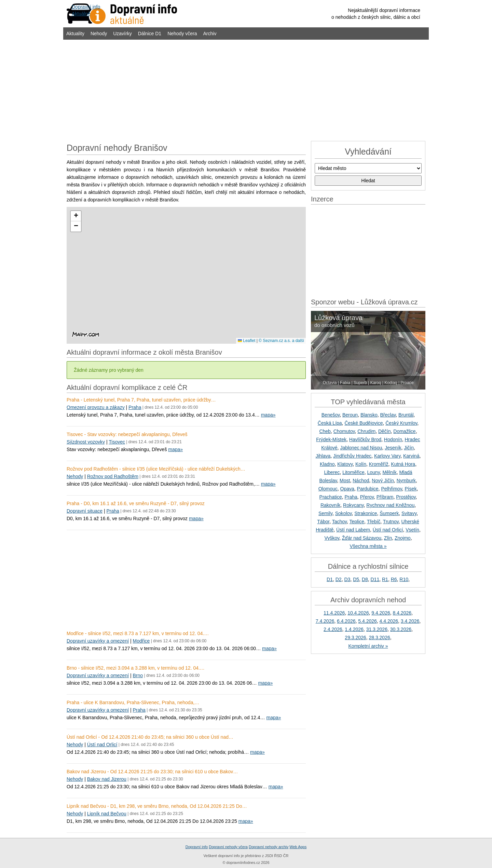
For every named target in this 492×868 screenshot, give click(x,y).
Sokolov (344, 513)
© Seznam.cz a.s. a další (281, 341)
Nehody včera (182, 34)
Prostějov (406, 497)
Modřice (141, 641)
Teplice (357, 522)
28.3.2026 (379, 637)
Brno (138, 675)
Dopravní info (197, 847)
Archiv (210, 34)
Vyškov (332, 538)
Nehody (99, 34)
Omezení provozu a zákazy (96, 407)
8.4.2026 (402, 613)
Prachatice (331, 497)
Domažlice (404, 431)
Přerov (367, 497)
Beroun (350, 415)
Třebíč (374, 522)
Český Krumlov (401, 423)
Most (345, 481)
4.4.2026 (389, 621)
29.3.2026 (355, 637)
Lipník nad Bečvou (107, 814)
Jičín (409, 448)
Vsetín (412, 530)
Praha (135, 407)
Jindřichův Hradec (352, 456)
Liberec (332, 472)
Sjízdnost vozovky (86, 442)
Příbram (385, 497)
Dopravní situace (85, 511)
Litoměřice (353, 472)
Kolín (361, 464)
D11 (375, 579)
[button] (76, 216)
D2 (339, 579)
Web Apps (298, 847)
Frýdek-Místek (331, 439)
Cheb (325, 431)
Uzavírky (122, 34)
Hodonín (393, 439)
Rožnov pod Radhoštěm (113, 476)
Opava (347, 489)
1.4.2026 (354, 629)
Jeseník (393, 448)
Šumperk (389, 513)
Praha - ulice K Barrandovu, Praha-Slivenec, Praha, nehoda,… (133, 702)
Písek (411, 489)
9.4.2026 (381, 613)
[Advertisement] (246, 90)
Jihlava (323, 456)
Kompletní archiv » (368, 646)
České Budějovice (364, 423)
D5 (356, 579)
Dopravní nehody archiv (269, 847)
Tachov (339, 522)
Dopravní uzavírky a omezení (98, 641)
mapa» (268, 415)
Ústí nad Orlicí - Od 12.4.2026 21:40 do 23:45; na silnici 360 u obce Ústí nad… (150, 737)
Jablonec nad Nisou (361, 448)
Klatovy (345, 464)
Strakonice (366, 513)
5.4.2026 (367, 621)
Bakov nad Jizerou (107, 779)
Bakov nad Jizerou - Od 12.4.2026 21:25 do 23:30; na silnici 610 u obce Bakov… (152, 772)
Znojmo (403, 538)
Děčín (385, 431)
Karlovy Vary (387, 456)
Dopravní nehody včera (228, 847)
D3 (347, 579)
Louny (374, 472)
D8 (365, 579)
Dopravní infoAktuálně (86, 10)
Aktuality (75, 34)
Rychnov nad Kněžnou (390, 505)
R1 (385, 579)
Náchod (361, 481)
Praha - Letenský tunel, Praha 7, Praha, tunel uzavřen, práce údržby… (141, 400)
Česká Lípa (330, 423)
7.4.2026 (325, 621)
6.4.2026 (346, 621)
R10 (404, 579)
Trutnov (391, 522)
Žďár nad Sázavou (362, 538)
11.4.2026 (334, 613)
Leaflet (247, 341)
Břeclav (388, 415)
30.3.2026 (401, 629)
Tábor (323, 522)
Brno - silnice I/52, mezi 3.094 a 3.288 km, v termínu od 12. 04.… (136, 668)
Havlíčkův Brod (365, 439)
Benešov (331, 415)
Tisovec (117, 442)
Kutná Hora (403, 464)
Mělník (389, 472)
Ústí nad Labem (353, 530)
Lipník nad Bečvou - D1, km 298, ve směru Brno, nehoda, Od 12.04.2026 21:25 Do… (157, 806)
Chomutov (344, 431)
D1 (330, 579)
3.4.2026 (410, 621)
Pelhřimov (391, 489)
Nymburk (406, 481)
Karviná (411, 456)
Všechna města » (368, 546)
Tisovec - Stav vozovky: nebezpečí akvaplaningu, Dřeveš (127, 434)
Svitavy (409, 513)
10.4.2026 (358, 613)
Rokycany (353, 505)
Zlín (388, 538)
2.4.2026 (333, 629)
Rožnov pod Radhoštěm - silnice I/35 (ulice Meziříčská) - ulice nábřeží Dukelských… (156, 469)
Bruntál (406, 415)
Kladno (327, 464)
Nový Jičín (383, 481)
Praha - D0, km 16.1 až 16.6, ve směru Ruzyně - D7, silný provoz (136, 503)
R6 (394, 579)
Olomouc (328, 489)
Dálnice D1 (150, 34)
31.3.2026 (377, 629)
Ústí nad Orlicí (102, 745)
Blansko (369, 415)
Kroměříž (379, 464)
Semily (325, 513)
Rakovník (330, 505)
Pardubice (368, 489)
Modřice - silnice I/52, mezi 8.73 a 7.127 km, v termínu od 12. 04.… (138, 633)
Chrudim (366, 431)
